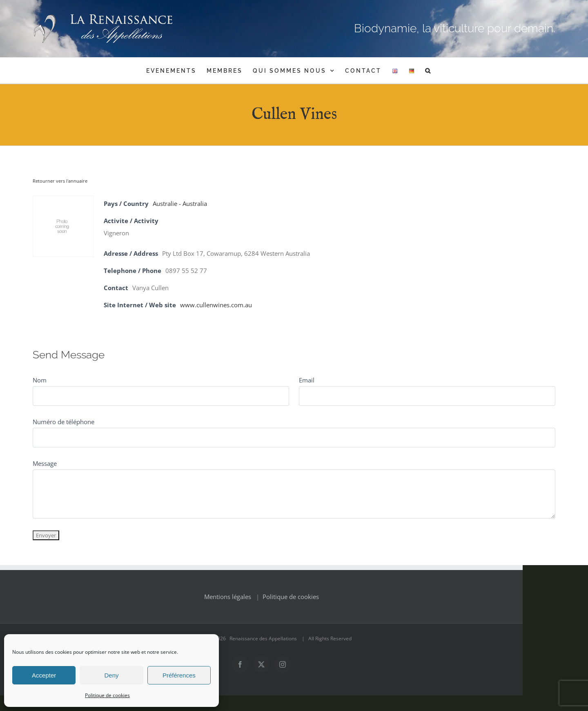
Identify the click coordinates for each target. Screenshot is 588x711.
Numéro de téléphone (63, 422)
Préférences (179, 675)
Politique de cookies (107, 695)
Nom (40, 380)
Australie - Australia (180, 203)
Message (45, 463)
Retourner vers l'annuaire (60, 181)
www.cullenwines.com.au (216, 305)
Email (307, 380)
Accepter (44, 675)
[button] (428, 70)
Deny (111, 675)
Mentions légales (260, 612)
